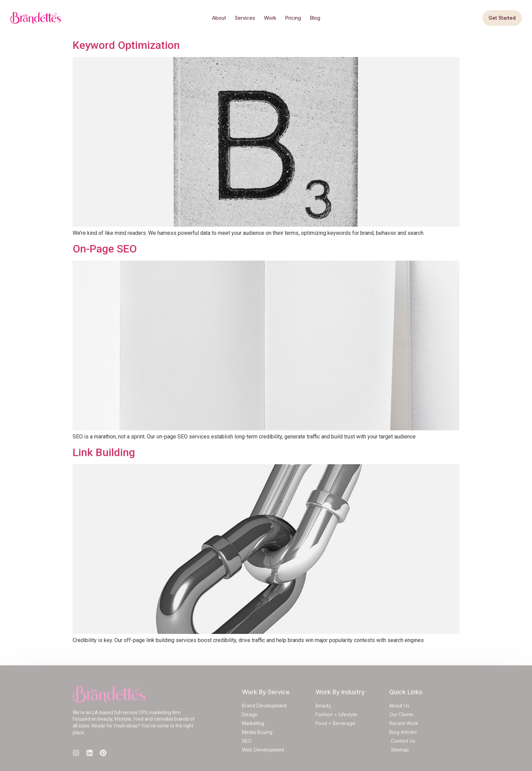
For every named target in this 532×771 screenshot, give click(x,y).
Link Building (104, 452)
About (219, 18)
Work (270, 18)
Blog (315, 18)
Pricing (293, 18)
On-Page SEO (105, 249)
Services (245, 18)
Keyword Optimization (126, 45)
